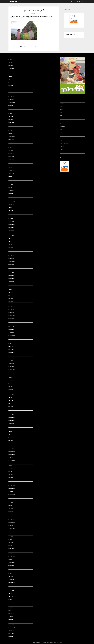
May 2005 (10, 599)
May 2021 (10, 213)
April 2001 (11, 608)
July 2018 (10, 290)
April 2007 (11, 542)
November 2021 (12, 196)
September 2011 (12, 392)
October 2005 (11, 585)
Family (61, 107)
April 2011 (11, 406)
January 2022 (11, 190)
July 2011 (10, 398)
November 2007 (12, 523)
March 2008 (11, 511)
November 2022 (12, 165)
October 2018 (11, 281)
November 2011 (12, 389)
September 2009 (12, 460)
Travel (61, 149)
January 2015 (11, 364)
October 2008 (11, 491)
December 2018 (12, 276)
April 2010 (11, 440)
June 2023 (11, 145)
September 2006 (12, 562)
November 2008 (12, 489)
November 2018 (12, 278)
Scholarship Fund (63, 135)
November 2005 (12, 582)
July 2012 (10, 378)
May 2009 (10, 472)
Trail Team (62, 146)
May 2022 (10, 182)
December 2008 (12, 486)
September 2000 (12, 628)
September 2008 (12, 494)
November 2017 (12, 310)
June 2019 (11, 267)
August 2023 (11, 139)
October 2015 (11, 355)
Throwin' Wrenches (64, 144)
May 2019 (10, 270)
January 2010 (11, 449)
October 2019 (11, 258)
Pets (61, 132)
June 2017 (11, 324)
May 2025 (10, 82)
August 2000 (11, 631)
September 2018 (12, 284)
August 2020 (11, 236)
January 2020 (11, 250)
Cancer (61, 98)
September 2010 (12, 426)
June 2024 (11, 111)
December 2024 (12, 94)
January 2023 (11, 159)
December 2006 (12, 554)
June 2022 (11, 179)
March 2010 (11, 443)
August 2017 (11, 318)
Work (61, 158)
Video (61, 155)
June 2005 (11, 596)
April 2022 (11, 185)
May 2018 (10, 295)
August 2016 (11, 338)
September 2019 (12, 261)
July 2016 (10, 341)
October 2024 (11, 99)
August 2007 (11, 531)
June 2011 (11, 401)
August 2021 (11, 205)
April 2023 (11, 151)
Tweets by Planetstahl (70, 34)
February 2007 (11, 548)
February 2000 (11, 633)
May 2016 (10, 344)
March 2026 (11, 65)
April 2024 (11, 117)
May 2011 (10, 403)
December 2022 (12, 162)
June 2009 (11, 469)
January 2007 (11, 551)
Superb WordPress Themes (56, 642)
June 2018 (11, 293)
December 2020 (12, 224)
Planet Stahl (13, 2)
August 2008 (11, 497)
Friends (61, 109)
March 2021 (11, 219)
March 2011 (11, 409)
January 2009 (11, 483)
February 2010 (11, 446)
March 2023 (11, 153)
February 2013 (11, 375)
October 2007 (11, 525)
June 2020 (11, 241)
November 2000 (12, 622)
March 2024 (11, 119)
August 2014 (11, 372)
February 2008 (11, 514)
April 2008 (11, 508)
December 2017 (12, 307)
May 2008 (10, 506)
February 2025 (11, 88)
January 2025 (11, 91)
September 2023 (12, 136)
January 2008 (11, 517)
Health (61, 115)
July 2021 (10, 207)
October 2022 (11, 168)
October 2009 (11, 457)
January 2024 (11, 125)
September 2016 (12, 335)
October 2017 (11, 312)
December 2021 (12, 193)
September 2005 (12, 588)
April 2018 (11, 298)
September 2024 (12, 102)
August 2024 (11, 105)
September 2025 (12, 74)
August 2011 (11, 395)
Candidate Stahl (81, 2)
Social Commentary (64, 138)
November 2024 (12, 97)
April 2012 (11, 386)
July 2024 (10, 108)
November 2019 (12, 256)
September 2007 (12, 528)
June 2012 (11, 381)
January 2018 (11, 304)
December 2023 (12, 128)
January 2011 (11, 415)
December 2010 (12, 418)
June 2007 (11, 537)
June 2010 (36, 43)
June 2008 (11, 503)
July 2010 (10, 432)
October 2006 (11, 560)
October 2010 (11, 423)
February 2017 (11, 327)
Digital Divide (63, 104)
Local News (62, 127)
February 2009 (11, 480)
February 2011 (11, 412)
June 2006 (11, 571)
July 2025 (10, 77)
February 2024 (11, 122)
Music (61, 129)
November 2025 (12, 71)
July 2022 (10, 176)
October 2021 (11, 199)
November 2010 (12, 420)
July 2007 (10, 534)
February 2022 (11, 188)
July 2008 (10, 500)
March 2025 (11, 85)
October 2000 (11, 625)
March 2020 (11, 247)
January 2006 (11, 579)
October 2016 (11, 332)
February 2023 (11, 156)
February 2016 (11, 349)
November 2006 (12, 557)
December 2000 (12, 619)
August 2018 (11, 287)
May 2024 (10, 114)
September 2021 (12, 202)
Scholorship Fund (71, 2)
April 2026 (11, 63)
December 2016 (12, 329)
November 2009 (12, 454)
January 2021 (11, 222)
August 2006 (11, 565)
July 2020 (10, 239)
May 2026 (10, 60)
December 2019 (12, 253)
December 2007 (12, 520)
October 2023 (11, 134)
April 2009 (11, 474)
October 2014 (11, 366)
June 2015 (11, 361)
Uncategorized (63, 152)
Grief (61, 112)
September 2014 (12, 369)
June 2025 (11, 80)
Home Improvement (64, 121)
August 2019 (11, 264)
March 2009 (11, 477)
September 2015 (12, 358)
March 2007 (11, 545)
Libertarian (62, 124)
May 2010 (10, 437)
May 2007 (10, 540)
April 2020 (11, 244)
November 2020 (12, 227)
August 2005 (11, 591)
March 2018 (11, 301)
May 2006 (10, 574)
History (61, 118)
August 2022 (11, 173)
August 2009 (11, 463)
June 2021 (11, 210)
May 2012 (10, 383)
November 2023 (12, 131)
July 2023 (10, 142)
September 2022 (12, 170)
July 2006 (10, 568)
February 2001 (11, 613)
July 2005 (10, 594)
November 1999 (12, 636)
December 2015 (12, 352)
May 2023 (10, 148)
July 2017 (10, 321)
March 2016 (11, 347)
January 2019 (11, 273)
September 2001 (12, 602)
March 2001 (11, 611)
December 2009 (12, 452)
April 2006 (11, 577)
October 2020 (11, 230)
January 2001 (11, 616)
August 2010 (11, 429)
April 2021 (11, 216)
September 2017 (12, 315)
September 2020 (12, 233)
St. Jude (62, 141)
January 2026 (11, 68)
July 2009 (10, 466)
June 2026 (11, 57)
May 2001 (10, 605)
